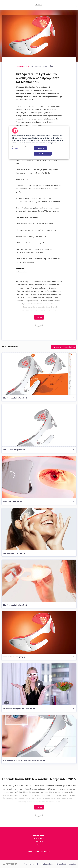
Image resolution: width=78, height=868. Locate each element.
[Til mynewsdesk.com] (10, 864)
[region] (39, 142)
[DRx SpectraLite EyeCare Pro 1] (39, 374)
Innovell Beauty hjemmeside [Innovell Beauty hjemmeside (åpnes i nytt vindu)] (39, 851)
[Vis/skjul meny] (3, 5)
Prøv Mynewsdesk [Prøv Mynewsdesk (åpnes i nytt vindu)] (31, 864)
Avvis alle (40, 148)
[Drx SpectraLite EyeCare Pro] (39, 529)
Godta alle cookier (43, 154)
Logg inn (72, 864)
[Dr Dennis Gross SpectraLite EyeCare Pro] (39, 684)
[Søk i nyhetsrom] (75, 5)
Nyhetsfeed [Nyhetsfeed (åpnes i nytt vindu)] (61, 864)
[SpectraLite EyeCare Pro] (39, 477)
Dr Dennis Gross (22, 272)
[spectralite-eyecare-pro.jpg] (39, 632)
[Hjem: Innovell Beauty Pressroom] (38, 5)
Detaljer (15, 148)
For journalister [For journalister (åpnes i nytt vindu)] (47, 864)
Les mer (39, 317)
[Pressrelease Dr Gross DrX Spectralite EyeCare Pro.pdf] (39, 736)
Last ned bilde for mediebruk (64, 347)
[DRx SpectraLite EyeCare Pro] (39, 425)
